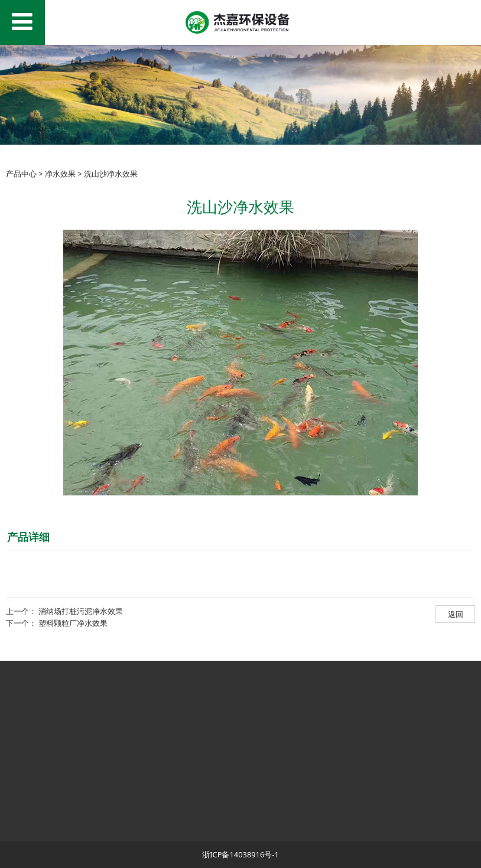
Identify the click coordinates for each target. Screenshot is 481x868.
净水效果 (60, 174)
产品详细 (28, 537)
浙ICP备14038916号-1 (240, 854)
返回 (456, 614)
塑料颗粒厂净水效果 (73, 623)
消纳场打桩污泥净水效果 (81, 611)
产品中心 (21, 174)
